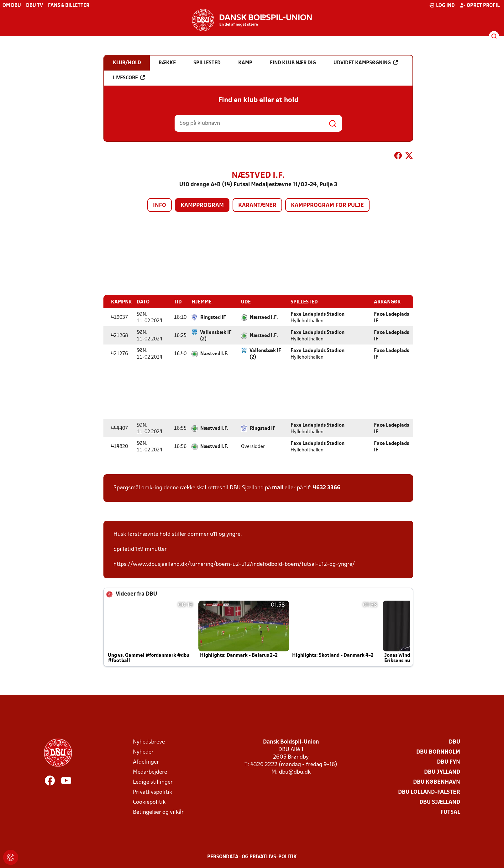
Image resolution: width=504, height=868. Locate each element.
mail (278, 488)
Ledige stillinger (153, 782)
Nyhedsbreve (149, 742)
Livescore (129, 78)
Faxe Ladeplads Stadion (318, 314)
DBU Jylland (442, 772)
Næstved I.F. (264, 317)
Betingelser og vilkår (158, 812)
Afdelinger (146, 762)
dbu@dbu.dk (295, 772)
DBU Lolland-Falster (429, 792)
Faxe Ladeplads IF (391, 317)
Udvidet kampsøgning (366, 63)
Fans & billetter (69, 6)
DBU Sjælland (440, 802)
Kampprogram (202, 205)
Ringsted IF (213, 317)
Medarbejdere (150, 772)
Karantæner (257, 205)
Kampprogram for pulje (327, 205)
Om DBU (12, 6)
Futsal (450, 812)
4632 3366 (327, 488)
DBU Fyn (449, 762)
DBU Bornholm (438, 752)
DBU (454, 742)
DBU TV (34, 6)
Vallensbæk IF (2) (216, 336)
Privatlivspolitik (152, 792)
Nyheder (143, 752)
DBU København (437, 782)
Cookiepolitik (149, 802)
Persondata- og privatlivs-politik (252, 857)
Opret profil (480, 5)
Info (160, 205)
